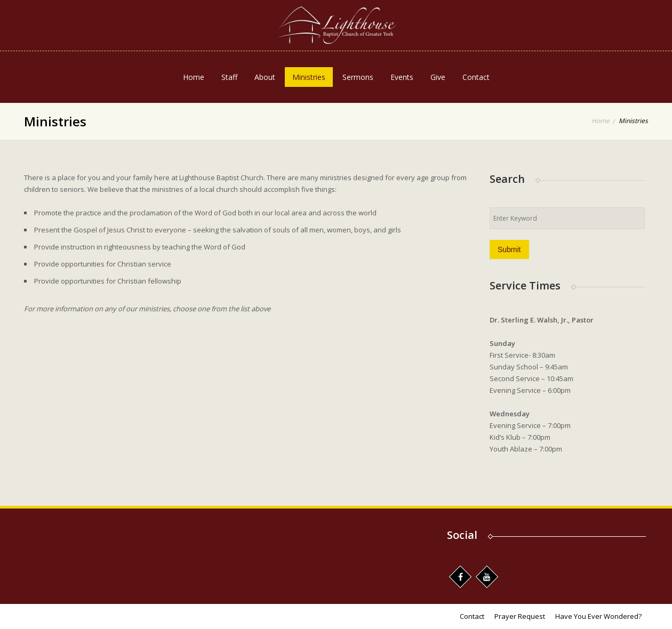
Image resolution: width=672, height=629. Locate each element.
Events (402, 77)
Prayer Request (520, 616)
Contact (476, 77)
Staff (229, 77)
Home (194, 77)
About (265, 77)
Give (438, 77)
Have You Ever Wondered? (598, 616)
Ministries (309, 77)
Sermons (358, 77)
